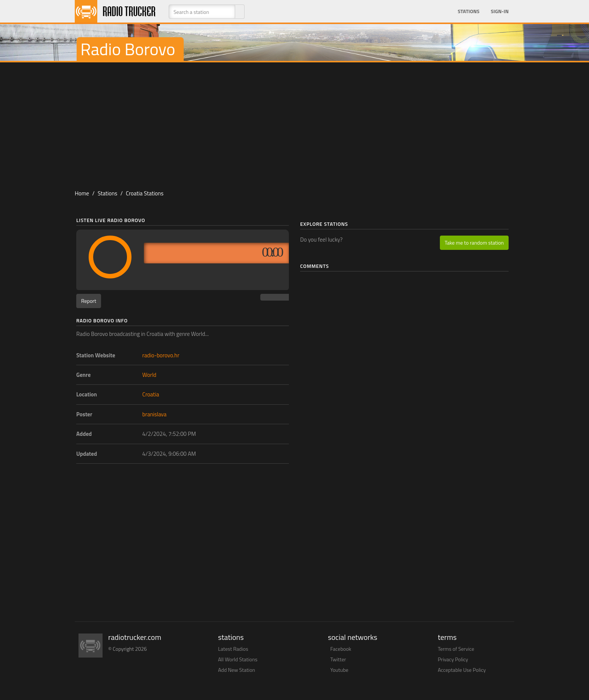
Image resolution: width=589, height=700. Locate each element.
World (150, 375)
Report (89, 301)
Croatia (151, 394)
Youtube (339, 670)
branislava (154, 414)
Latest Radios (233, 649)
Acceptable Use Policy (462, 670)
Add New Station (237, 670)
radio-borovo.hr (161, 355)
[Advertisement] (294, 122)
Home (82, 193)
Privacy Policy (453, 659)
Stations (468, 11)
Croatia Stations (145, 193)
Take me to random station (474, 243)
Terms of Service (456, 649)
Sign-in (500, 11)
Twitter (338, 659)
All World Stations (238, 659)
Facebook (341, 649)
